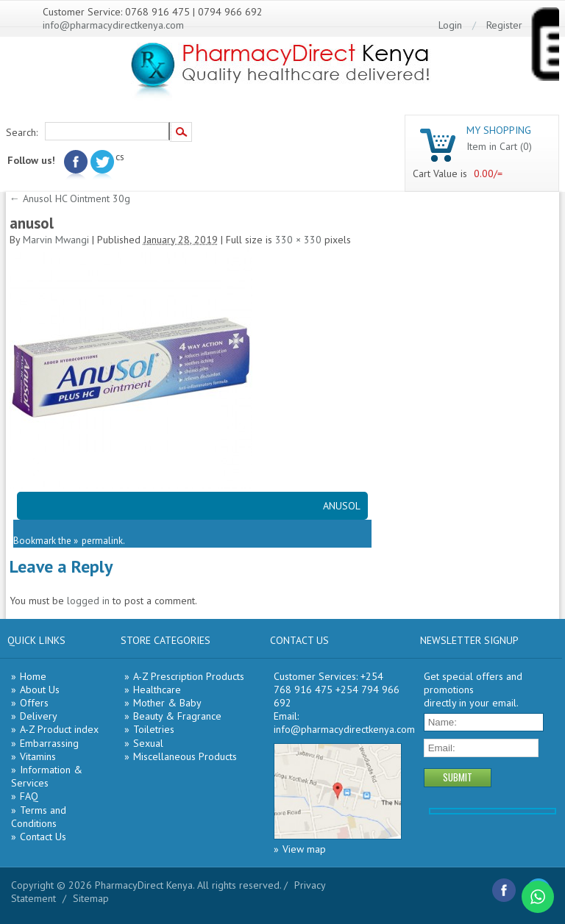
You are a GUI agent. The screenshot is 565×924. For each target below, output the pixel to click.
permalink (102, 541)
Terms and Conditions (39, 817)
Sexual (148, 743)
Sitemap (91, 898)
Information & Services (47, 776)
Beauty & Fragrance (177, 716)
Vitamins (38, 756)
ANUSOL (342, 506)
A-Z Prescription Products (189, 676)
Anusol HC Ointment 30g (70, 198)
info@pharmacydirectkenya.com (113, 25)
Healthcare (157, 690)
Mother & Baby (167, 703)
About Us (40, 690)
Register (504, 25)
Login (450, 25)
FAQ (29, 796)
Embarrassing (49, 743)
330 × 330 (298, 240)
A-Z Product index (59, 729)
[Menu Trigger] (544, 47)
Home (33, 676)
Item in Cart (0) (499, 146)
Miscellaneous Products (185, 756)
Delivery (39, 716)
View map (304, 849)
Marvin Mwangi (56, 240)
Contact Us (43, 837)
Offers (34, 703)
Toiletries (154, 729)
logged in (88, 601)
